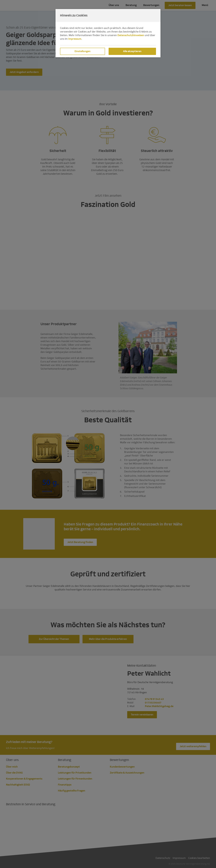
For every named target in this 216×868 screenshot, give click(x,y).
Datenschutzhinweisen (131, 35)
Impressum (75, 39)
